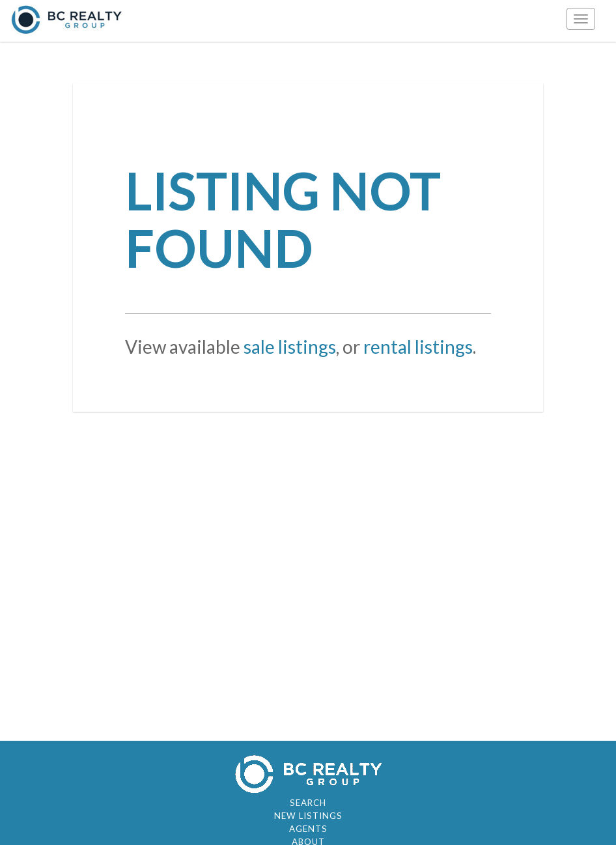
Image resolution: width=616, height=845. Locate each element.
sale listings (290, 347)
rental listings (418, 347)
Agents (308, 829)
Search (308, 803)
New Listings (308, 816)
